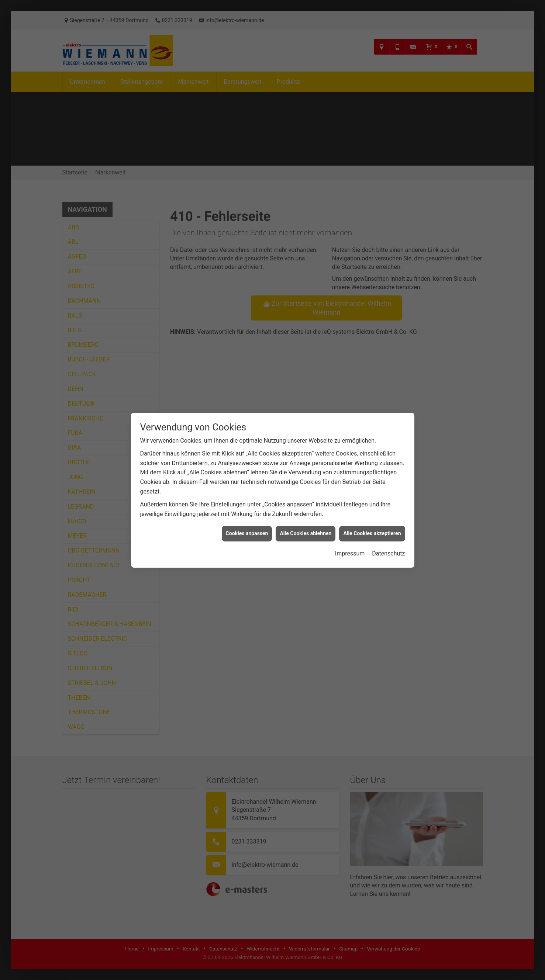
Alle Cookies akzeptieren (372, 498)
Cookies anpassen (247, 498)
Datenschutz (388, 518)
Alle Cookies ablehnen (306, 498)
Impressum (350, 518)
